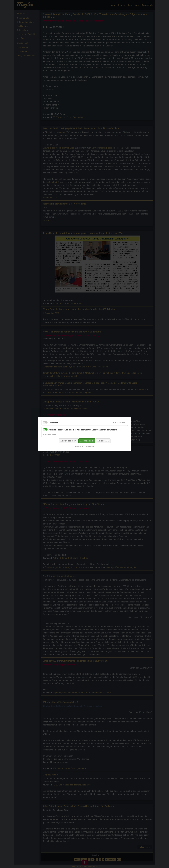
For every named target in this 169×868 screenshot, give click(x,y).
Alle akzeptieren (87, 441)
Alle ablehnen (103, 441)
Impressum (79, 447)
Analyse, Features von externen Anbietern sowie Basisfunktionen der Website (83, 430)
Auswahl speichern (68, 441)
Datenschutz (89, 447)
